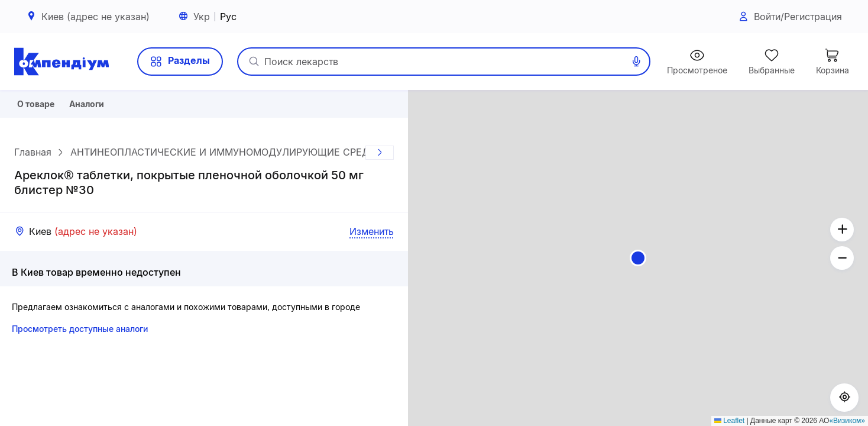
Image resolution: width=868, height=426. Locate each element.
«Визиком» (847, 421)
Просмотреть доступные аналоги (80, 333)
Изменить (372, 235)
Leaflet (729, 421)
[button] (638, 258)
